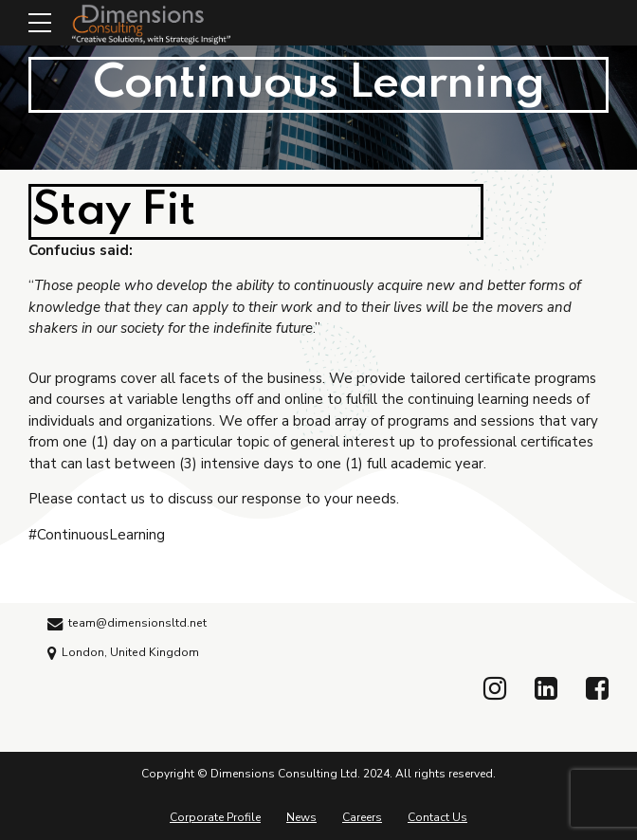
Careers (362, 817)
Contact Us (437, 817)
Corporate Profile (215, 817)
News (301, 817)
